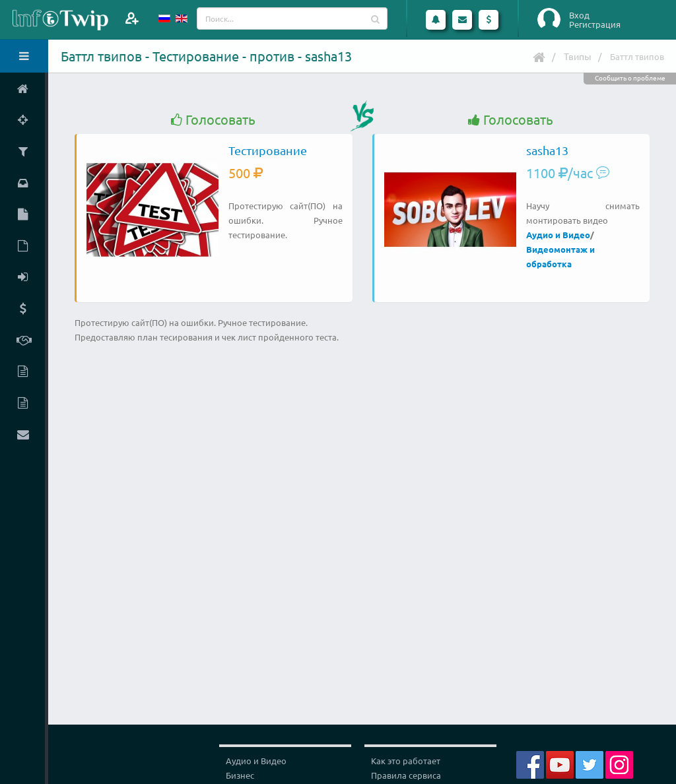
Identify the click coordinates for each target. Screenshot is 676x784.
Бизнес (240, 775)
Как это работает (406, 761)
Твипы (578, 56)
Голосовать (213, 120)
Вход (579, 15)
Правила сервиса (406, 775)
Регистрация (595, 24)
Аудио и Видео (558, 235)
